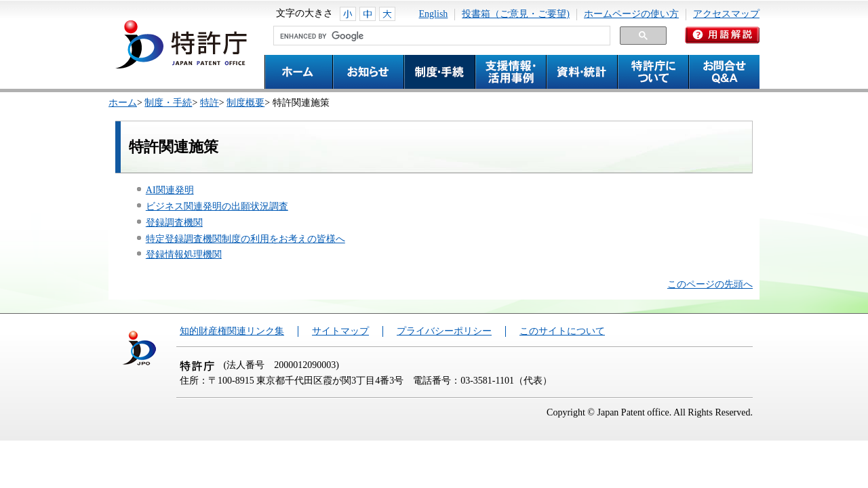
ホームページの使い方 (631, 14)
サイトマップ (340, 331)
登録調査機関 (174, 223)
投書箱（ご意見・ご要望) (516, 14)
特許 (210, 103)
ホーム (123, 103)
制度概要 (245, 103)
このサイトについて (562, 331)
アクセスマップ (726, 14)
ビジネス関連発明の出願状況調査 (217, 206)
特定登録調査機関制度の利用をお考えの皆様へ (245, 239)
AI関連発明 (170, 190)
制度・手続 (168, 103)
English (434, 14)
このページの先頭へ (710, 284)
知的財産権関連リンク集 (232, 331)
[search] (440, 36)
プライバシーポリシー (444, 331)
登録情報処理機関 (184, 255)
